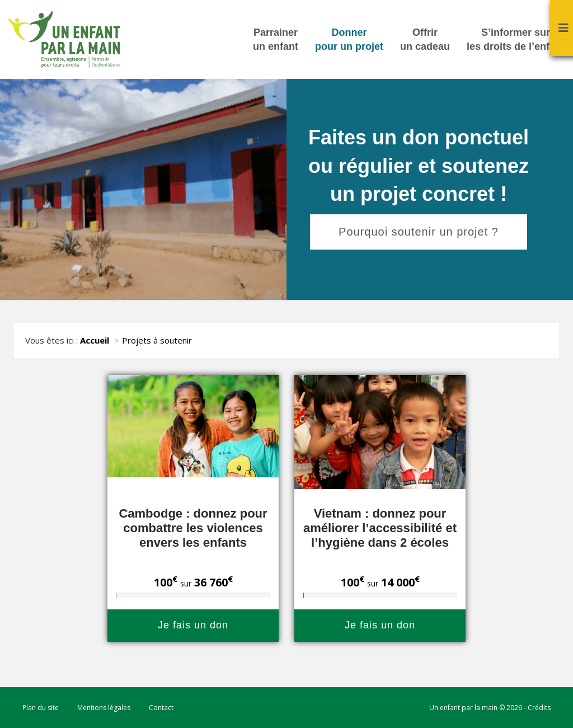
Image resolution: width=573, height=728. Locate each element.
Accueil (95, 340)
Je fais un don (193, 625)
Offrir (425, 40)
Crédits (539, 708)
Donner (349, 40)
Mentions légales (104, 708)
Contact (161, 708)
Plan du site (41, 708)
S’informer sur (516, 40)
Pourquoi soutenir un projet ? (419, 232)
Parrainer (276, 40)
